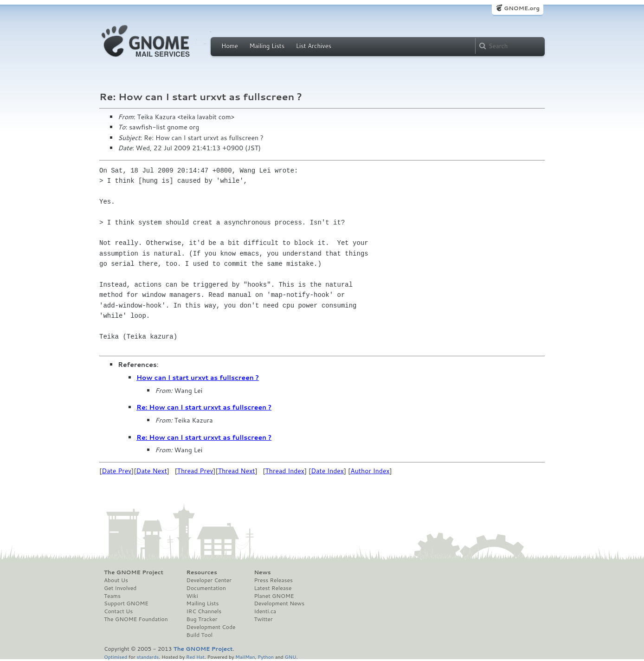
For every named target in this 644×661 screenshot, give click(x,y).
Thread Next (237, 471)
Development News (279, 603)
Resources (202, 572)
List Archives (314, 46)
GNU (291, 657)
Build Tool (200, 635)
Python (266, 657)
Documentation (206, 588)
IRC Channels (204, 611)
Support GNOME (126, 603)
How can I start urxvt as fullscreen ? (198, 378)
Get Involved (120, 588)
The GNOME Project (134, 572)
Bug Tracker (202, 619)
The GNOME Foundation (136, 619)
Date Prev (116, 471)
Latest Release (273, 588)
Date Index (327, 471)
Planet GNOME (274, 596)
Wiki (192, 596)
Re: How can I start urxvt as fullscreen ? (204, 407)
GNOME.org (522, 8)
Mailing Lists (267, 46)
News (262, 572)
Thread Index (285, 471)
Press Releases (273, 580)
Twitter (263, 619)
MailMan (245, 657)
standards (148, 657)
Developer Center (209, 580)
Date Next (151, 471)
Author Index (370, 471)
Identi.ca (265, 611)
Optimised (116, 657)
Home (230, 46)
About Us (116, 580)
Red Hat (195, 657)
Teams (112, 596)
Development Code (211, 627)
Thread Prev (195, 471)
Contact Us (118, 611)
